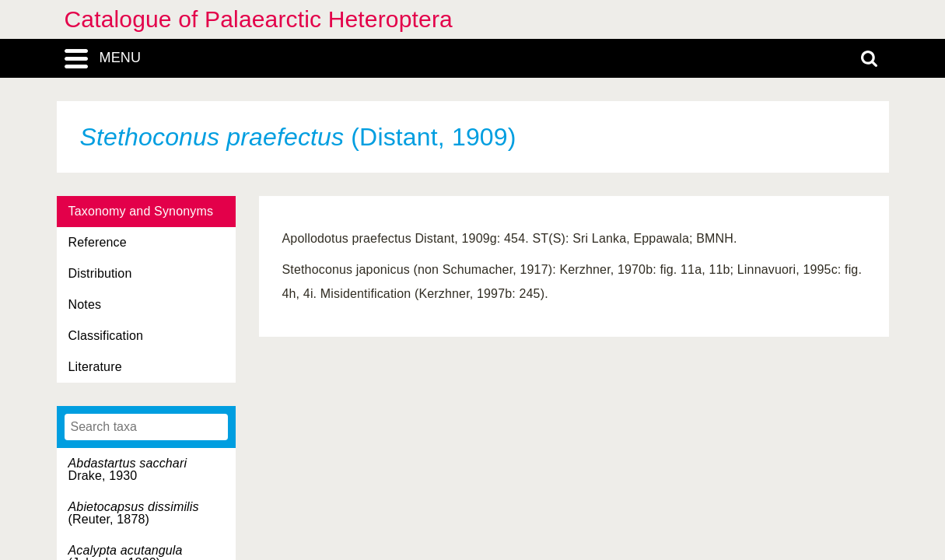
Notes (85, 304)
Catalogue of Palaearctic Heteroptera (259, 19)
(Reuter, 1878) (134, 513)
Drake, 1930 (128, 469)
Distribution (100, 273)
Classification (106, 336)
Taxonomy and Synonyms (141, 211)
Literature (95, 367)
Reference (98, 242)
